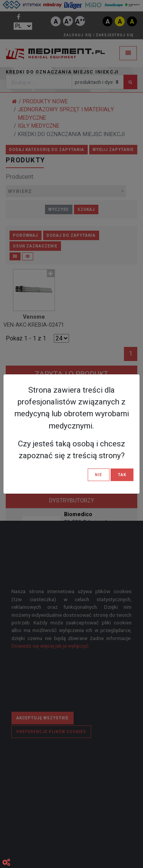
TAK (122, 475)
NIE (99, 475)
